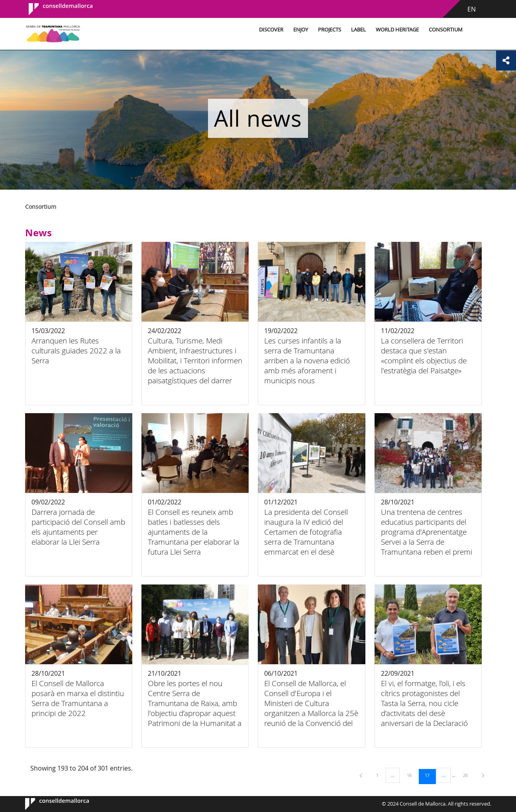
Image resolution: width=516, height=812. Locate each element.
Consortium (444, 30)
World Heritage (396, 30)
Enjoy (299, 30)
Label (357, 30)
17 (430, 775)
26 (468, 775)
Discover (270, 30)
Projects (328, 30)
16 (412, 775)
